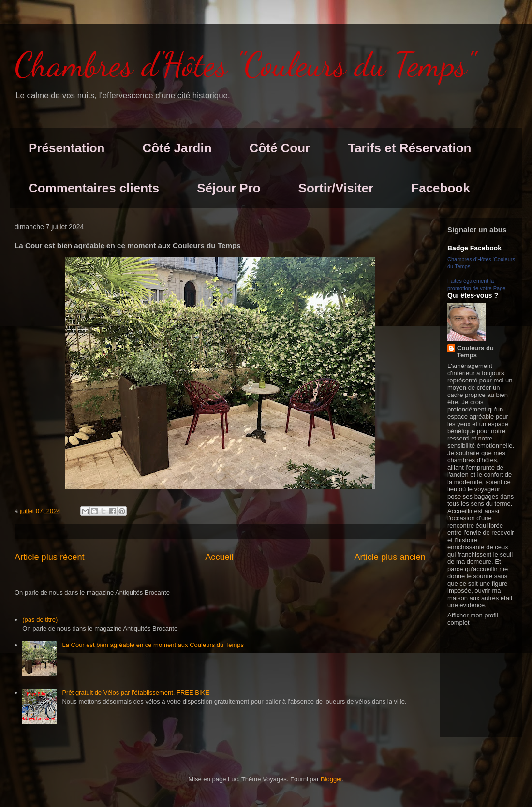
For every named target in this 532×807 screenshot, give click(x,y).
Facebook (440, 188)
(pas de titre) (40, 620)
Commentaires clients (94, 188)
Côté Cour (280, 148)
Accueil (219, 557)
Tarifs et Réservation (409, 148)
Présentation (67, 148)
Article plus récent (50, 557)
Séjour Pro (229, 188)
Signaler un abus (477, 229)
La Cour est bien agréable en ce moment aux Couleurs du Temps (153, 645)
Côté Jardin (177, 148)
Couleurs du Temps (475, 352)
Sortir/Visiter (336, 188)
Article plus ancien (390, 557)
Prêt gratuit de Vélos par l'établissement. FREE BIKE (136, 693)
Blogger (331, 779)
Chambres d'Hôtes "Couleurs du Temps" (245, 65)
